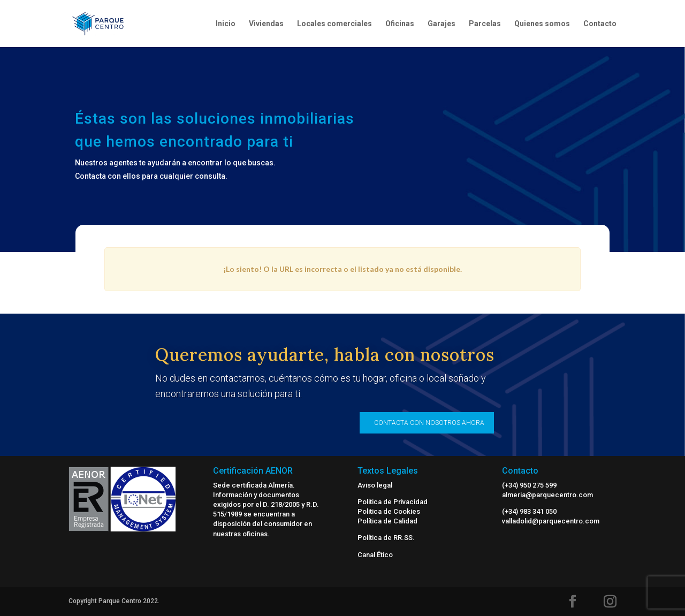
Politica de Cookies (389, 511)
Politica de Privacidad (393, 502)
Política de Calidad (387, 521)
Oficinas (400, 24)
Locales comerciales (334, 24)
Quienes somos (542, 24)
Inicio (226, 24)
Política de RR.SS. (386, 538)
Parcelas (485, 24)
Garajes (442, 24)
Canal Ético (375, 555)
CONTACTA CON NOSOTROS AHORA (429, 423)
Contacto (600, 24)
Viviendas (266, 24)
